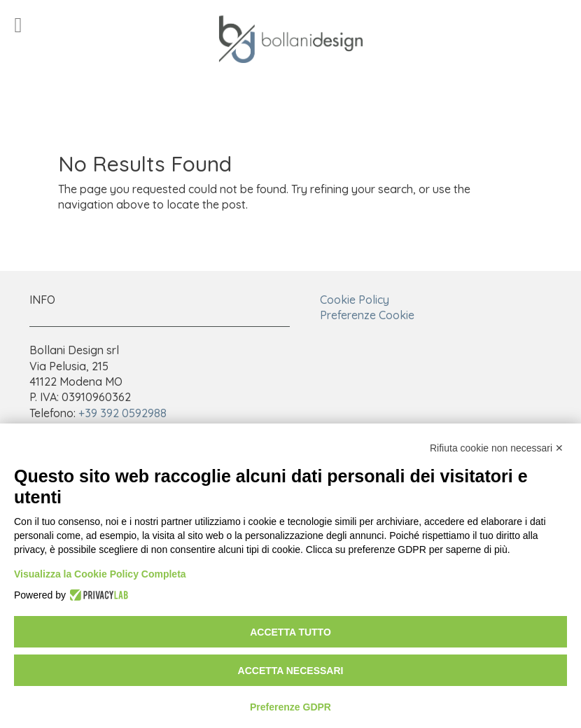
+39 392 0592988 (122, 413)
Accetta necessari (291, 671)
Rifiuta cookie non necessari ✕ (497, 448)
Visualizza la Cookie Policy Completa (100, 574)
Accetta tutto (290, 632)
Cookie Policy (355, 300)
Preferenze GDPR (290, 707)
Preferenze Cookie (367, 315)
